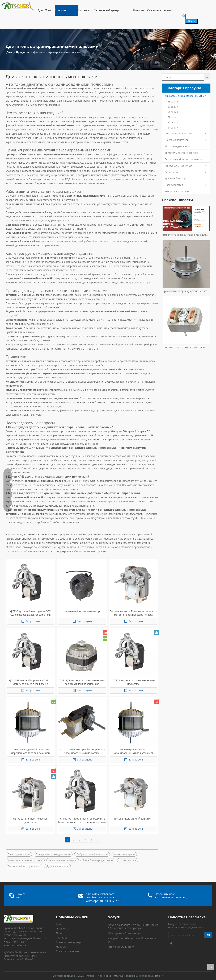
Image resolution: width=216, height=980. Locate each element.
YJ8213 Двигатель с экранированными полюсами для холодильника (82, 682)
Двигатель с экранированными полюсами (188, 96)
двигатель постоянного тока (182, 153)
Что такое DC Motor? (121, 947)
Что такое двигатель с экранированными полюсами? (186, 347)
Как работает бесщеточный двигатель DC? (132, 940)
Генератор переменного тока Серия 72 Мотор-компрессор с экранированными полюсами (82, 820)
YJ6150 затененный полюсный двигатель (31, 820)
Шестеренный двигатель (124, 933)
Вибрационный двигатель (92, 854)
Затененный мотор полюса (24, 866)
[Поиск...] (183, 77)
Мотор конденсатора (177, 146)
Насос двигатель (175, 185)
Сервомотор (172, 172)
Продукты (62, 928)
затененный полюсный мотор (82, 611)
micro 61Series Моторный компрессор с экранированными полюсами (82, 751)
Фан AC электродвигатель (98, 860)
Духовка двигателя (57, 866)
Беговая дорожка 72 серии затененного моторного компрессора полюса (134, 613)
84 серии (173, 128)
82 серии (173, 122)
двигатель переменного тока (25, 860)
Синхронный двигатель (179, 133)
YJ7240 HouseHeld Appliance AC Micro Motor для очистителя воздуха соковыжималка (30, 682)
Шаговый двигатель (177, 140)
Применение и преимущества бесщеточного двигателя (186, 291)
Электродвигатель (19, 854)
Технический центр (68, 942)
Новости (61, 946)
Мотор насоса (128, 860)
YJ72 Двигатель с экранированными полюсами (134, 682)
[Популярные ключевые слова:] (192, 21)
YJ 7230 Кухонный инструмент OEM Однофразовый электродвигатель (31, 613)
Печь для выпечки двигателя (53, 854)
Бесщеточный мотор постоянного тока (188, 159)
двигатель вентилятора (63, 860)
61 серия (173, 112)
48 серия (173, 102)
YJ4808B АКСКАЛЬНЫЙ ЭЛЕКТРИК (133, 819)
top (211, 967)
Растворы (62, 937)
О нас (60, 933)
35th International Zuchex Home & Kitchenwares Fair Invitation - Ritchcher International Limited (186, 235)
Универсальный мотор (178, 166)
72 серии (173, 117)
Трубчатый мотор (175, 178)
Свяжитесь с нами (67, 951)
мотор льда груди (124, 854)
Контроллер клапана (177, 191)
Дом (59, 924)
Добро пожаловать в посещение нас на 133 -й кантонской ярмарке (133, 926)
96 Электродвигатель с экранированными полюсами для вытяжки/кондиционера (133, 751)
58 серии (173, 107)
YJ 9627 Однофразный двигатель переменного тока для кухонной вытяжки (31, 751)
